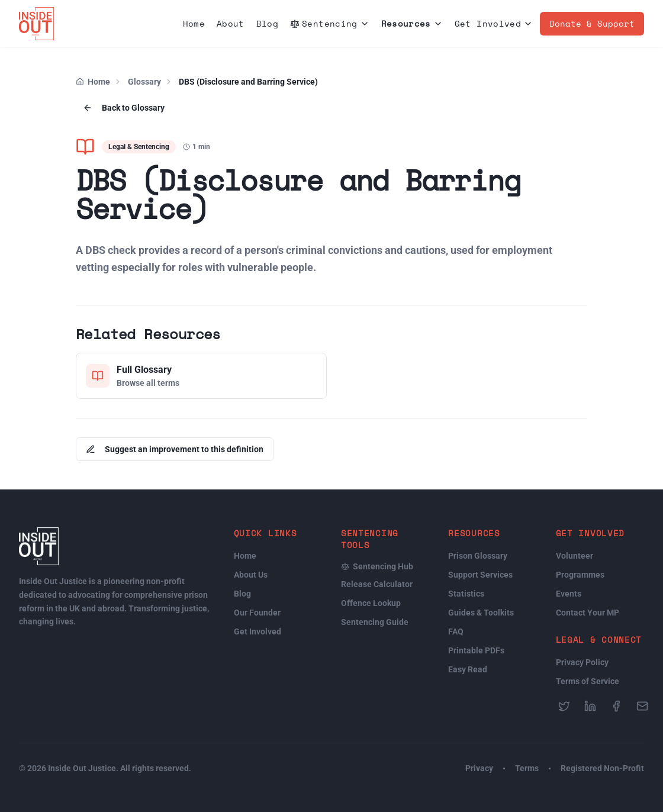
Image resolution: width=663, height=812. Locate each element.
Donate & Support (592, 23)
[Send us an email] (642, 706)
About (231, 23)
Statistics (466, 594)
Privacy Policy (582, 662)
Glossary (144, 82)
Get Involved (494, 23)
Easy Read (468, 669)
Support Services (480, 575)
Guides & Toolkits (481, 613)
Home (194, 23)
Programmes (580, 575)
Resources (412, 23)
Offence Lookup (371, 603)
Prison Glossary (478, 556)
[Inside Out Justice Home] (36, 24)
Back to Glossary (124, 108)
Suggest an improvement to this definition (175, 449)
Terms (527, 768)
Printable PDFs (476, 650)
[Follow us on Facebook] (616, 706)
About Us (251, 575)
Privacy (479, 768)
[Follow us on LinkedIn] (590, 706)
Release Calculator (377, 584)
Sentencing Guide (375, 622)
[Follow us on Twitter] (564, 706)
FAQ (456, 631)
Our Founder (257, 613)
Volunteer (575, 556)
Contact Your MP (588, 613)
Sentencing (330, 23)
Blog (267, 23)
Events (569, 594)
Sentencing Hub (377, 566)
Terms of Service (588, 681)
